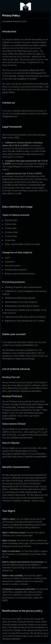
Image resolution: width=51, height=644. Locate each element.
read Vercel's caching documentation (25, 391)
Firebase (13, 401)
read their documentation (36, 457)
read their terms (20, 454)
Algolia (12, 448)
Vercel (12, 382)
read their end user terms (21, 438)
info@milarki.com (10, 116)
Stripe (12, 429)
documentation (9, 419)
